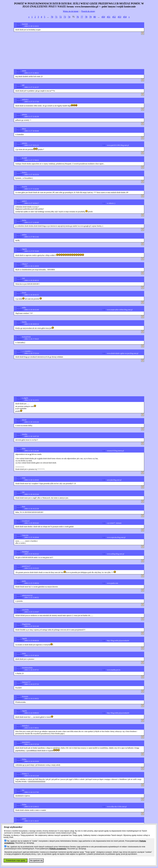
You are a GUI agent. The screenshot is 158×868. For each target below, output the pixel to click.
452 (114, 17)
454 (125, 17)
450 (103, 17)
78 (86, 17)
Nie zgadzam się (36, 860)
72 (60, 17)
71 (56, 17)
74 (69, 17)
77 (82, 17)
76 (78, 17)
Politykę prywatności (58, 849)
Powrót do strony (88, 11)
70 (52, 17)
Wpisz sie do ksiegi (71, 11)
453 (119, 17)
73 (65, 17)
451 (109, 17)
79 (90, 17)
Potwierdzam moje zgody (16, 860)
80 (95, 17)
